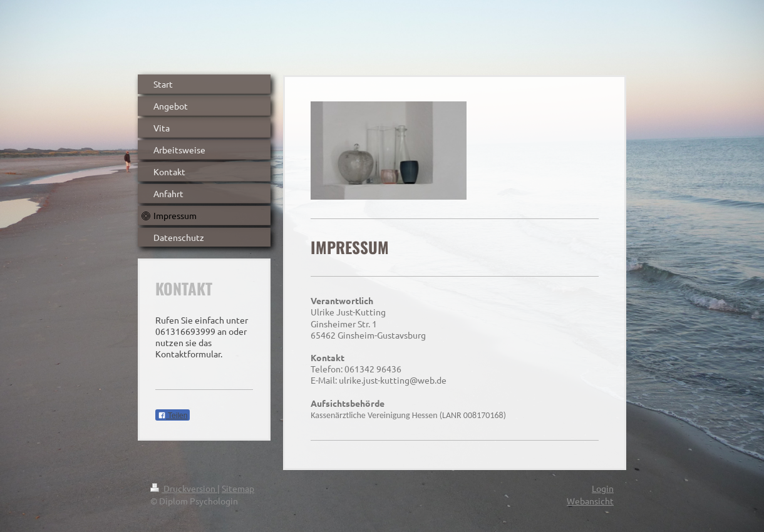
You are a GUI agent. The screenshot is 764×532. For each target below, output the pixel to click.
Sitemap (238, 488)
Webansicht (590, 501)
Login (603, 488)
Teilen (173, 416)
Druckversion (184, 488)
